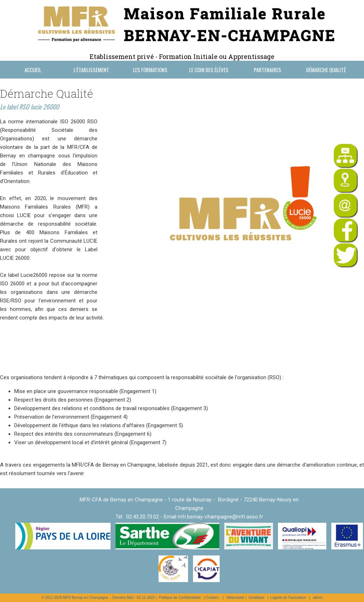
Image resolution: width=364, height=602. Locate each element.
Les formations (150, 70)
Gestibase (256, 598)
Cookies (212, 598)
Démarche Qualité (326, 70)
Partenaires (267, 70)
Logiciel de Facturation (288, 598)
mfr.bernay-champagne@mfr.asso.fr (220, 517)
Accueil (33, 70)
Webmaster (235, 598)
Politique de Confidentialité (180, 598)
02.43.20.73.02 (143, 517)
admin (318, 598)
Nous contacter (33, 87)
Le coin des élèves (209, 70)
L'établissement (91, 70)
